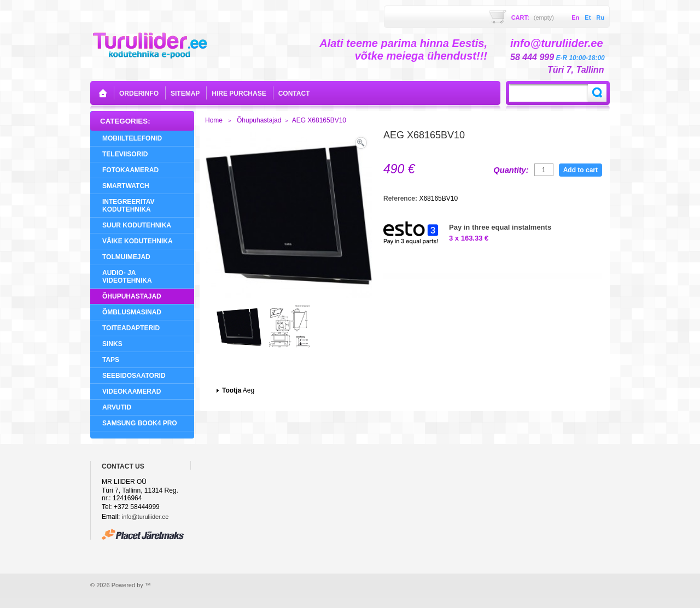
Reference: (401, 198)
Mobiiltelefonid (132, 138)
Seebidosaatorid (134, 376)
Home (214, 120)
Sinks (112, 344)
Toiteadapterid (131, 328)
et (588, 17)
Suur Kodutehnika (137, 225)
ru (600, 17)
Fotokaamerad (130, 170)
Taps (111, 360)
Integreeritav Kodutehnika (129, 206)
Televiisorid (125, 154)
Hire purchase (239, 93)
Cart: (533, 17)
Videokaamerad (132, 391)
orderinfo (139, 93)
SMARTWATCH (126, 186)
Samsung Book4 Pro (140, 423)
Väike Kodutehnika (138, 241)
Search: (597, 93)
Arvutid (117, 407)
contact (294, 93)
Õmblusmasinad (132, 312)
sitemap (185, 93)
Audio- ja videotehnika (127, 277)
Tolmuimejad (126, 257)
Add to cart (581, 170)
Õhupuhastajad (132, 296)
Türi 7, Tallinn (576, 70)
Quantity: (511, 170)
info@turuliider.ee (145, 517)
